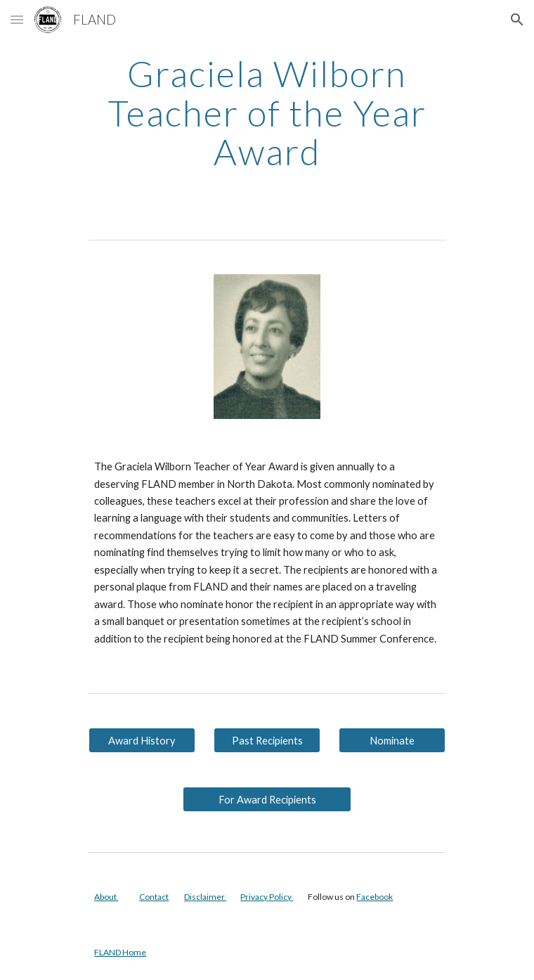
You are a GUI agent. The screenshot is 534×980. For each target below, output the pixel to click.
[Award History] (142, 740)
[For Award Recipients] (267, 799)
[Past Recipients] (267, 740)
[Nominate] (392, 740)
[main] (267, 113)
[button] (17, 19)
